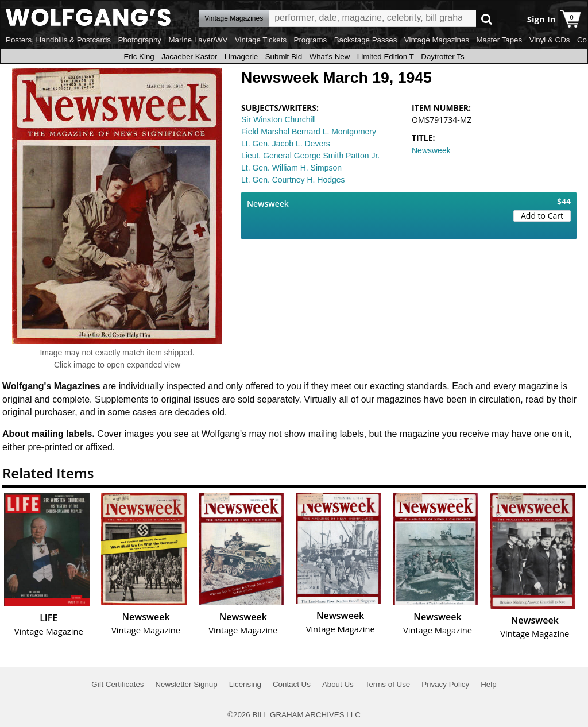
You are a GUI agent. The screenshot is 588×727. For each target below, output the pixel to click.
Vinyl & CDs (550, 40)
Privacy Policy (445, 684)
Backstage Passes (366, 40)
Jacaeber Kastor (189, 57)
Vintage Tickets (261, 40)
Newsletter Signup (186, 684)
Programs (311, 40)
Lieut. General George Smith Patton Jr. (310, 156)
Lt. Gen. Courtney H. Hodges (293, 180)
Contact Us (292, 684)
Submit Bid (284, 57)
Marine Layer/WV (198, 40)
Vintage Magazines (437, 40)
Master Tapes (499, 40)
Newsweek (431, 150)
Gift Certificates (117, 684)
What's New (330, 57)
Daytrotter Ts (442, 57)
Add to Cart (542, 216)
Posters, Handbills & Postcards (58, 40)
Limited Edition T (386, 57)
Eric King (139, 57)
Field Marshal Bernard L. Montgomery (309, 132)
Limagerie (241, 57)
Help (488, 684)
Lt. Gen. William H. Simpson (291, 168)
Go (487, 19)
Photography (140, 40)
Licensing (245, 684)
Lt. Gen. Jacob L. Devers (286, 144)
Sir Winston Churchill (278, 119)
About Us (338, 684)
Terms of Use (388, 684)
